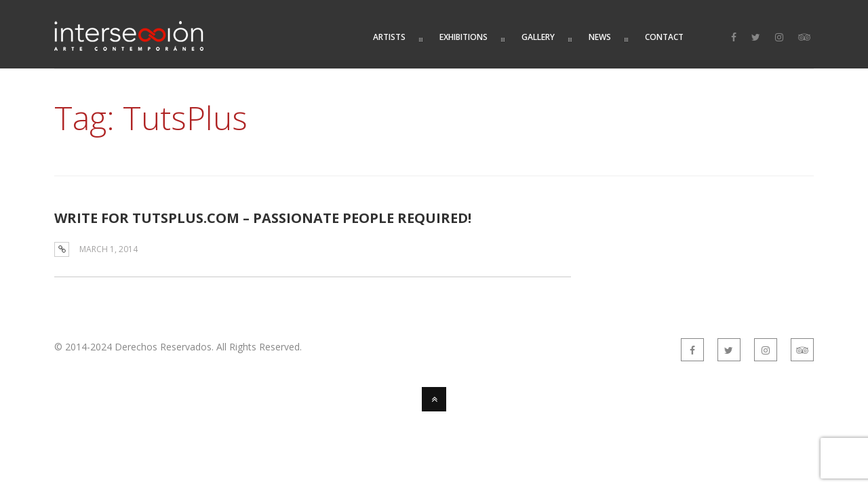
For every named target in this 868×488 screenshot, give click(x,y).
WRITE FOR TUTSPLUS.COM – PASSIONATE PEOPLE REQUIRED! (263, 218)
